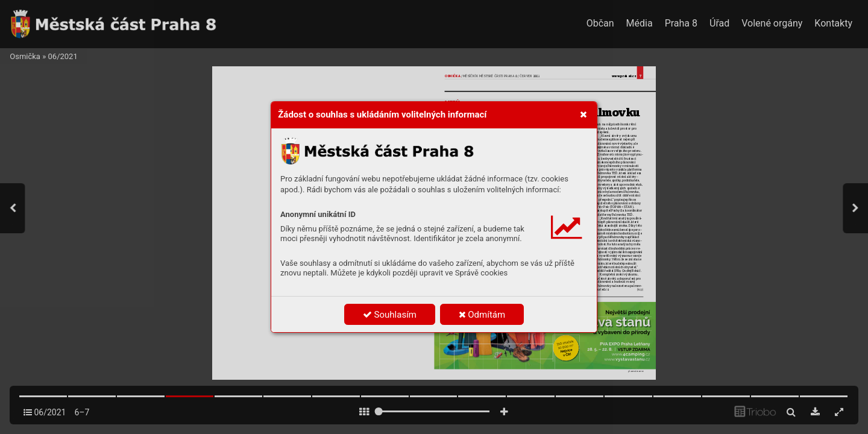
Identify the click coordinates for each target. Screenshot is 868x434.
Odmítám (482, 315)
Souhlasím (390, 315)
